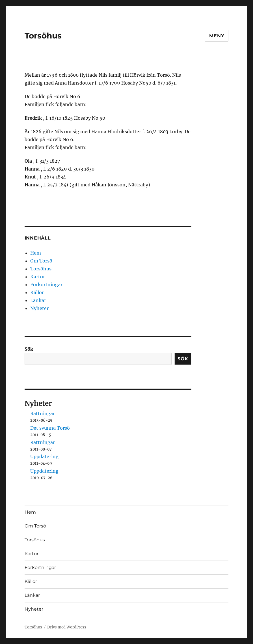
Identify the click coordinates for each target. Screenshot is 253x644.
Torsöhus (43, 36)
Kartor (38, 277)
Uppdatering (44, 456)
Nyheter (39, 308)
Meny (217, 36)
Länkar (38, 300)
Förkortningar (46, 285)
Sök (29, 349)
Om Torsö (41, 261)
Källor (37, 292)
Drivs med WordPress (67, 627)
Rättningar (43, 413)
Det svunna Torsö (50, 428)
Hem (36, 253)
